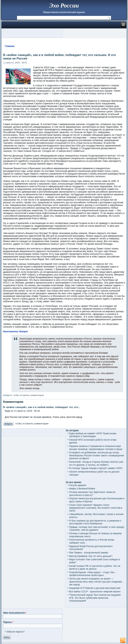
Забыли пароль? (15, 632)
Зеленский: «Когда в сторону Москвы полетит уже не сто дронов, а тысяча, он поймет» (96, 463)
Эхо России (64, 6)
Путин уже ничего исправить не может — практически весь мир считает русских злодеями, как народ (96, 582)
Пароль (8, 622)
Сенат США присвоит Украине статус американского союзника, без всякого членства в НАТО (96, 508)
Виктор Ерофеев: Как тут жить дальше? (91, 556)
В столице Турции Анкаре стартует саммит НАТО (96, 468)
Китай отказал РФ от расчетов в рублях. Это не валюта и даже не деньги (95, 567)
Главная (9, 46)
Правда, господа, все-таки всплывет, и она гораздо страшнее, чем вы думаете (97, 529)
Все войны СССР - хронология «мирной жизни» (95, 592)
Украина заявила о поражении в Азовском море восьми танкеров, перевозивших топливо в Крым (96, 448)
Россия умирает (78, 485)
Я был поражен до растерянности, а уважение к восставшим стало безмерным (95, 522)
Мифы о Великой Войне (82, 489)
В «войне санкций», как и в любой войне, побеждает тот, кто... (42, 407)
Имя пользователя (15, 613)
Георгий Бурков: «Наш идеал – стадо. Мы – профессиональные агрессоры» (93, 574)
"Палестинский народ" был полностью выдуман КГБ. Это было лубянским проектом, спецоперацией (95, 598)
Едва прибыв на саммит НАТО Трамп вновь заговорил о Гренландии (93, 435)
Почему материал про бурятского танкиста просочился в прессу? (92, 494)
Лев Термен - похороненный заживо (89, 553)
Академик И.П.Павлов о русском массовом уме (95, 588)
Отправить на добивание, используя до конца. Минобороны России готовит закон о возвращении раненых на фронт (96, 455)
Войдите (8, 395)
